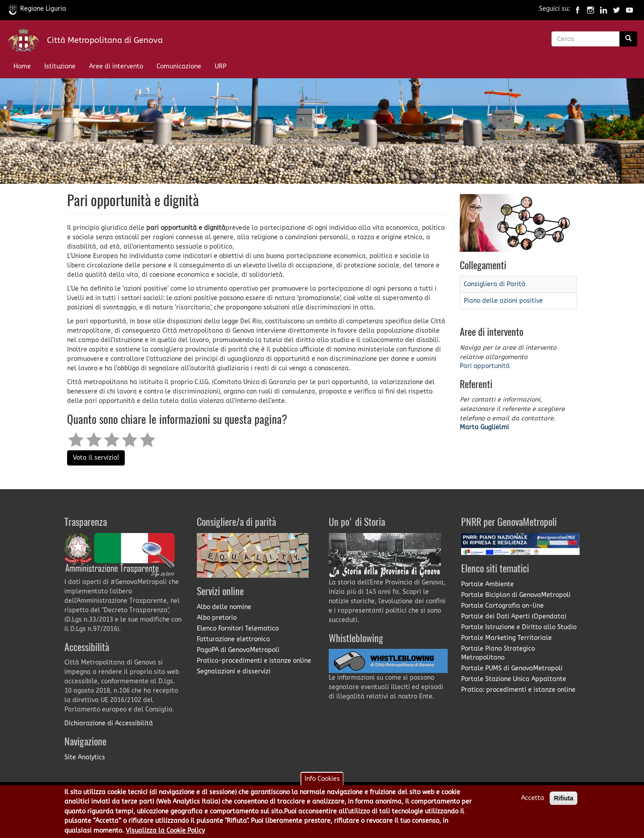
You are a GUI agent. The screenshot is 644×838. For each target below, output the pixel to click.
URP (220, 66)
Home (22, 66)
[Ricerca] (628, 39)
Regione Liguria (38, 9)
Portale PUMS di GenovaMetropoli (512, 668)
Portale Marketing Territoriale (506, 638)
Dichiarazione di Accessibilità (109, 723)
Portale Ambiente (487, 584)
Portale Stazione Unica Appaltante (514, 679)
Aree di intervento (116, 66)
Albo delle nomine (224, 607)
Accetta (533, 802)
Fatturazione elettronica (233, 639)
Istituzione (60, 66)
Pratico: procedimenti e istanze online (518, 690)
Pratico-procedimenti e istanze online (254, 661)
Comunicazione (179, 66)
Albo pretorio (217, 618)
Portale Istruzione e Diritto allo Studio (519, 627)
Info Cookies (322, 782)
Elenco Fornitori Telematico (238, 628)
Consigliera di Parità (495, 284)
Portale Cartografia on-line (502, 606)
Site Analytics (85, 757)
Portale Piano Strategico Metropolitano (498, 653)
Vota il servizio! (96, 458)
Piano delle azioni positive (503, 301)
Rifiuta (563, 802)
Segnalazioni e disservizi (234, 671)
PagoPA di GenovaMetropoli (238, 650)
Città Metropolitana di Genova (105, 40)
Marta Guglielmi (484, 427)
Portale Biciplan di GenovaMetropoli (516, 595)
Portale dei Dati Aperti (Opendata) (514, 616)
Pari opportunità (485, 366)
